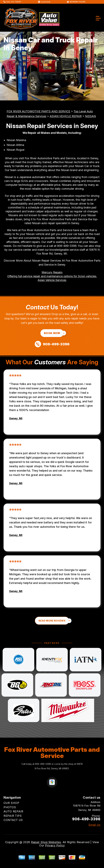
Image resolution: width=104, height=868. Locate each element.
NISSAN (90, 116)
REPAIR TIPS (13, 816)
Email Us (95, 825)
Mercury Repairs (52, 272)
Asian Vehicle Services (52, 280)
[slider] (15, 375)
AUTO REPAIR (13, 811)
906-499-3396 (67, 246)
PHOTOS (10, 807)
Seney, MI (16, 418)
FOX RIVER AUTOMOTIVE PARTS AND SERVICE (38, 111)
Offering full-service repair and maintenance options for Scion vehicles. (52, 276)
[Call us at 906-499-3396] (52, 344)
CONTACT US (13, 820)
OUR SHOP (11, 803)
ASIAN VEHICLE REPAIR (66, 116)
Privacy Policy (55, 845)
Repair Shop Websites (46, 842)
